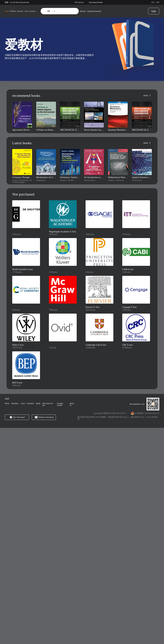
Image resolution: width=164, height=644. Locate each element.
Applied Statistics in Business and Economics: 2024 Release (142, 177)
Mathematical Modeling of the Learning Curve (118, 177)
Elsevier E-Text (92, 307)
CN (153, 2)
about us (72, 404)
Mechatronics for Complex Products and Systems (46, 177)
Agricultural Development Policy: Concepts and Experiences (22, 130)
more (146, 95)
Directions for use (48, 404)
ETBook (13, 11)
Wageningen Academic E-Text (62, 232)
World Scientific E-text (23, 269)
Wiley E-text (18, 345)
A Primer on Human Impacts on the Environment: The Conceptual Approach (46, 130)
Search (83, 11)
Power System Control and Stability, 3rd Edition (94, 130)
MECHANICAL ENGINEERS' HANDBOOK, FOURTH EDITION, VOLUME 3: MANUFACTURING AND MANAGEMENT (70, 130)
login (154, 11)
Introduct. (20, 11)
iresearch (32, 11)
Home (7, 11)
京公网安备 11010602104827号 (147, 413)
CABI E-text (128, 269)
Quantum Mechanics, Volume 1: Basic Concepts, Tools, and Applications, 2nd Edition (118, 130)
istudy (38, 403)
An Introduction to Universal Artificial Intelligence (94, 177)
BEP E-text (17, 383)
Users (26, 11)
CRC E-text (127, 345)
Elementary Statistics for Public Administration (70, 177)
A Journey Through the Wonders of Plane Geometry (22, 177)
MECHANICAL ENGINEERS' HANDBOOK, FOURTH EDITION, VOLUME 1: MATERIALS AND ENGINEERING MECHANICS (142, 130)
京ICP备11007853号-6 (117, 413)
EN (158, 2)
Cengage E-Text (129, 307)
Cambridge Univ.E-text (96, 345)
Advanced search (94, 11)
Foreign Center (60, 404)
